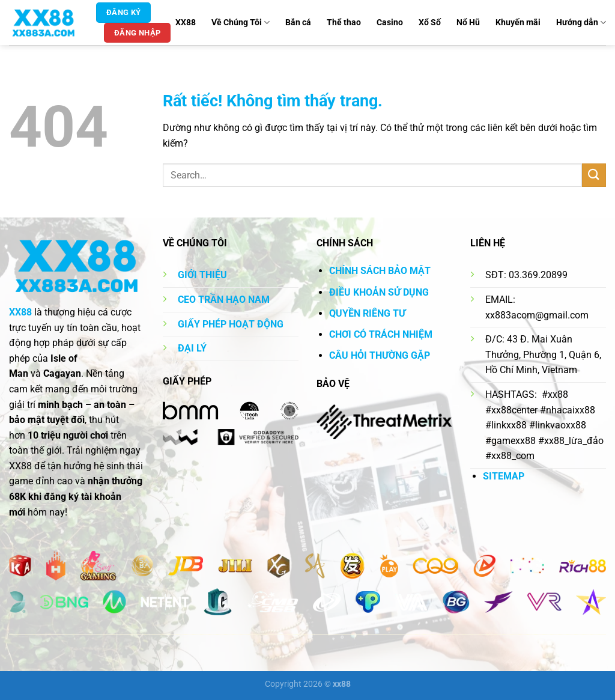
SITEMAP (504, 476)
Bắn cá (298, 23)
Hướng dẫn (581, 23)
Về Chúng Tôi (241, 23)
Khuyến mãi (518, 23)
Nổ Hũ (468, 23)
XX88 (186, 23)
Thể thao (344, 23)
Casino (390, 23)
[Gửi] (594, 175)
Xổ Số (430, 23)
